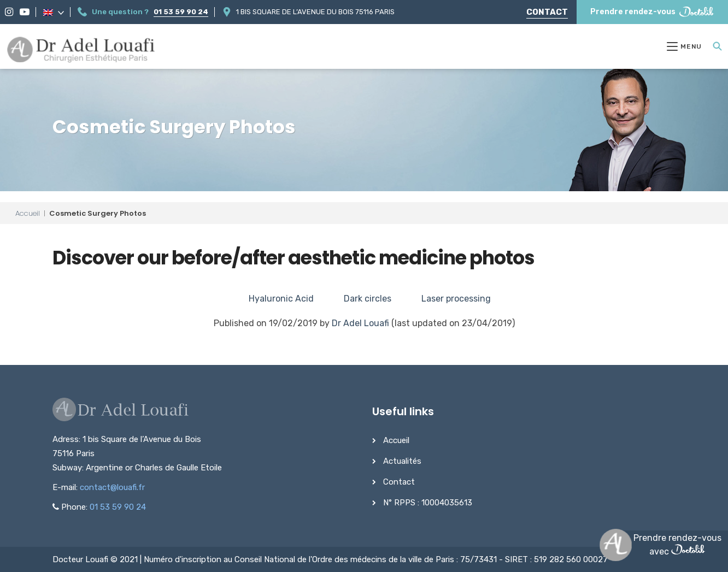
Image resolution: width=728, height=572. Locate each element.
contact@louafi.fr (112, 487)
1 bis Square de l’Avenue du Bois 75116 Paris (315, 12)
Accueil (28, 213)
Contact (547, 12)
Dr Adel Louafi (360, 323)
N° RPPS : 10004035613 (428, 503)
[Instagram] (9, 12)
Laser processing (456, 299)
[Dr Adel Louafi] (82, 51)
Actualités (402, 461)
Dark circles (368, 299)
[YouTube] (25, 12)
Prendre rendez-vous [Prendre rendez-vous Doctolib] (652, 12)
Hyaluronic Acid (281, 299)
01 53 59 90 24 (181, 12)
